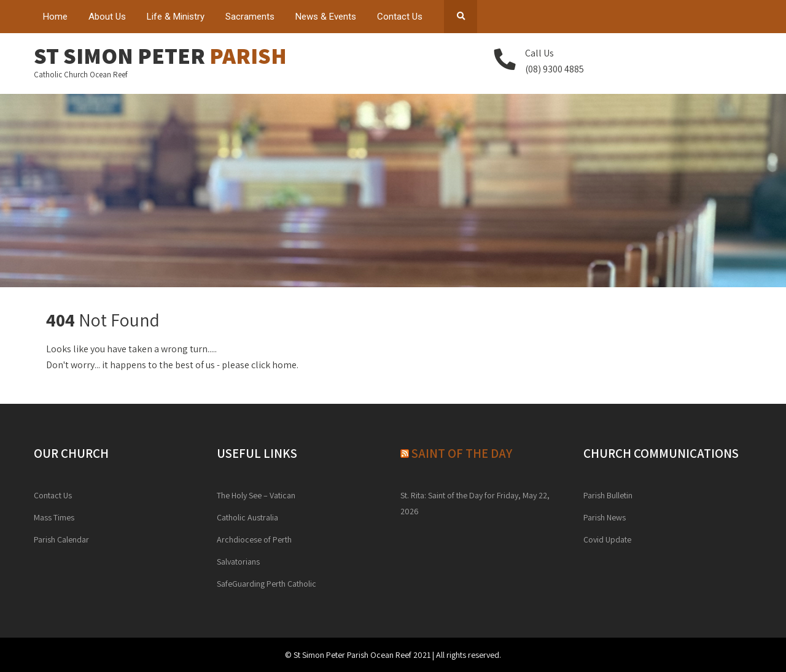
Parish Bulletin (608, 495)
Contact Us (400, 17)
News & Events (326, 17)
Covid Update (607, 539)
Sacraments (250, 17)
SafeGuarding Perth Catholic (267, 584)
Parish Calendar (61, 539)
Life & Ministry (176, 17)
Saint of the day (462, 453)
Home (55, 17)
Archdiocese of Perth (254, 539)
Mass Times (54, 517)
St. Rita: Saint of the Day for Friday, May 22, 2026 (475, 503)
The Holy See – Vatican (256, 495)
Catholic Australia (247, 517)
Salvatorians (238, 562)
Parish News (605, 517)
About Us (107, 17)
